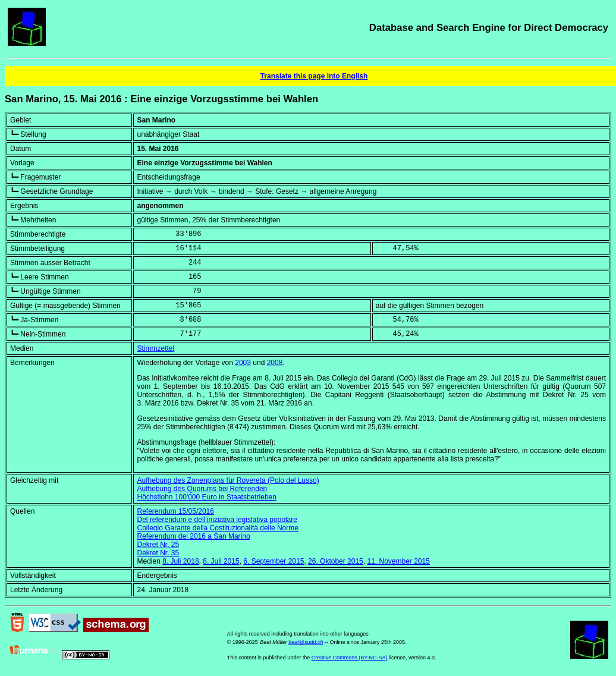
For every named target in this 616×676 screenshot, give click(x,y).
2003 (243, 363)
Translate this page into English (314, 76)
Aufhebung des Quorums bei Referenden (202, 489)
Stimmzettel (155, 348)
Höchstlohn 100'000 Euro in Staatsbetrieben (206, 497)
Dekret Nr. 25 (158, 545)
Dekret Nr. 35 (158, 553)
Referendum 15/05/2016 (175, 511)
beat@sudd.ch (306, 642)
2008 (275, 363)
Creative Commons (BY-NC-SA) (350, 658)
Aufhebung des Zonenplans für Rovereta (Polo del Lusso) (228, 480)
